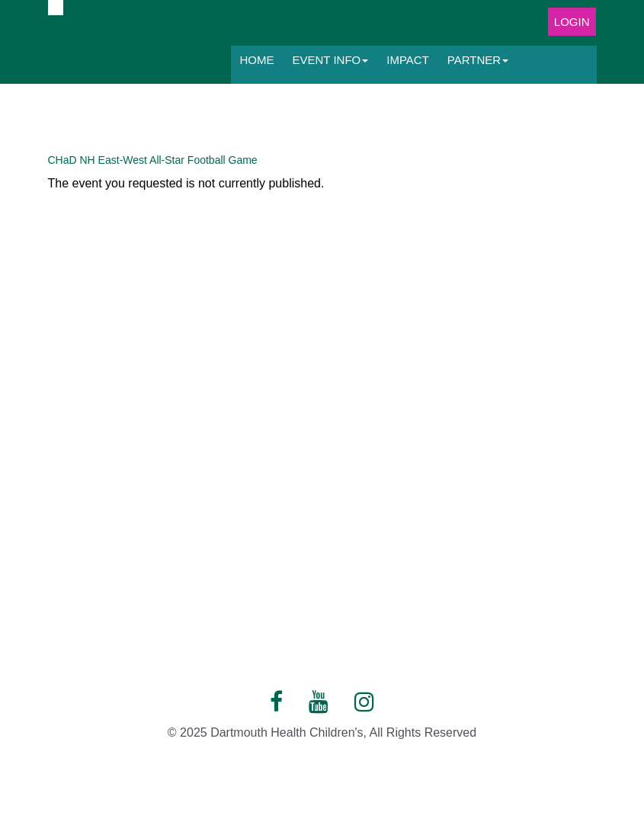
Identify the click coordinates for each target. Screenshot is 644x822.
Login (572, 22)
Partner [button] (478, 60)
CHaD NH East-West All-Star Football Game (153, 160)
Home (257, 60)
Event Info (331, 60)
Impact (408, 60)
